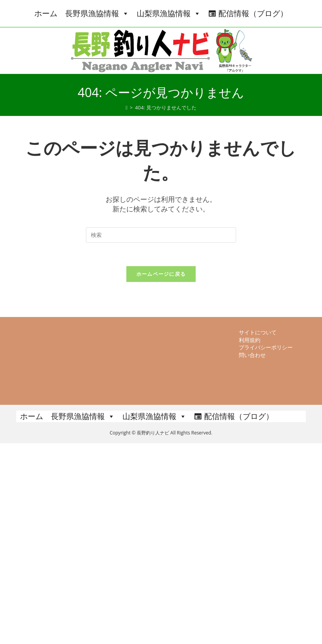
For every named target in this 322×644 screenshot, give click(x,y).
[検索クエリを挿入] (161, 235)
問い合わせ (252, 556)
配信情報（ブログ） (253, 13)
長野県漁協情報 (97, 13)
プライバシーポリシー (266, 548)
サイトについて (258, 533)
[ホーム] (127, 107)
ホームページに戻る (161, 274)
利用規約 (250, 540)
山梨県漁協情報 (169, 13)
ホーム (46, 13)
